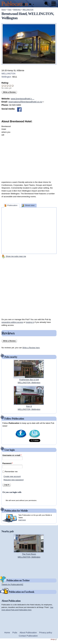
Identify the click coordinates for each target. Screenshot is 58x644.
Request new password (14, 480)
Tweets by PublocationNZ (12, 584)
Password (8, 463)
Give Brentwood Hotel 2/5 (5, 86)
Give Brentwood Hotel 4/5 (10, 86)
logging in (30, 322)
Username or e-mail (12, 455)
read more (22, 520)
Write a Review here (31, 348)
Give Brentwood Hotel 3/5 (8, 86)
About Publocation (28, 633)
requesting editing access (12, 322)
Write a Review (9, 92)
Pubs (10, 10)
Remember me (11, 472)
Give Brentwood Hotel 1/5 (3, 86)
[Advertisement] (30, 151)
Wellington (17, 10)
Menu (54, 4)
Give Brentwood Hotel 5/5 (13, 86)
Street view (30, 205)
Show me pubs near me (16, 256)
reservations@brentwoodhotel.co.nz (26, 102)
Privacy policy (46, 633)
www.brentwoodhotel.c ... (23, 99)
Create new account (12, 476)
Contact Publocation (28, 636)
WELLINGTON (28, 10)
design (54, 639)
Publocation (12, 205)
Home (4, 10)
